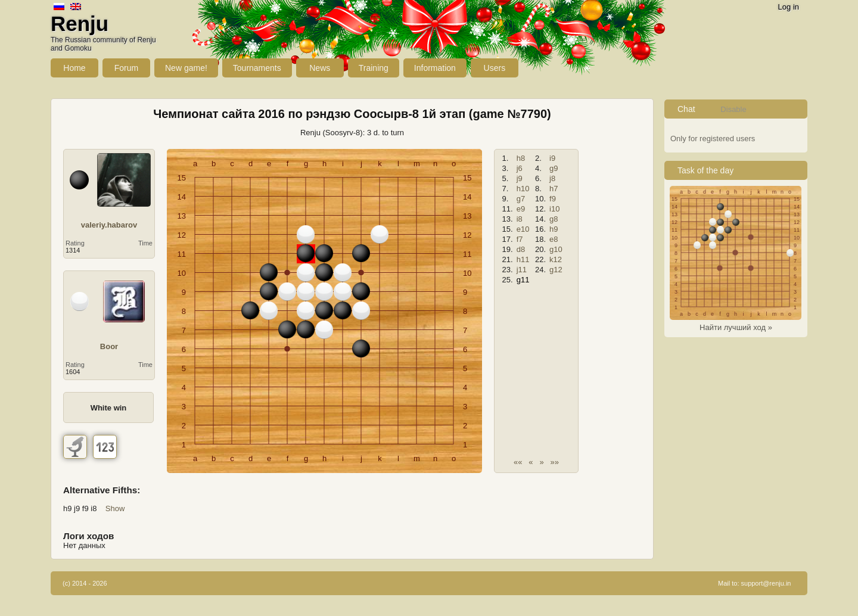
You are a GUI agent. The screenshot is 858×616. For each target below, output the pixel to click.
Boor (109, 346)
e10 (523, 229)
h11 (523, 259)
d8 (521, 249)
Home (74, 68)
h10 (523, 189)
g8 (554, 219)
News (320, 68)
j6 (520, 168)
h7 (554, 189)
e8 (554, 239)
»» (555, 462)
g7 (521, 199)
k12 (556, 259)
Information (435, 68)
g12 (556, 270)
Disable (733, 109)
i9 (552, 158)
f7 (520, 239)
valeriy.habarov (109, 225)
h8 (521, 158)
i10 (554, 209)
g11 (523, 280)
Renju (80, 24)
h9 (554, 229)
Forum (126, 68)
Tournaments (257, 68)
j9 (520, 178)
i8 (520, 219)
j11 (522, 270)
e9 (521, 209)
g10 (556, 249)
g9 (554, 168)
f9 (553, 199)
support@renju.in (766, 583)
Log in (789, 7)
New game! (186, 68)
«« (518, 462)
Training (374, 68)
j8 (552, 178)
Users (495, 68)
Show (115, 508)
